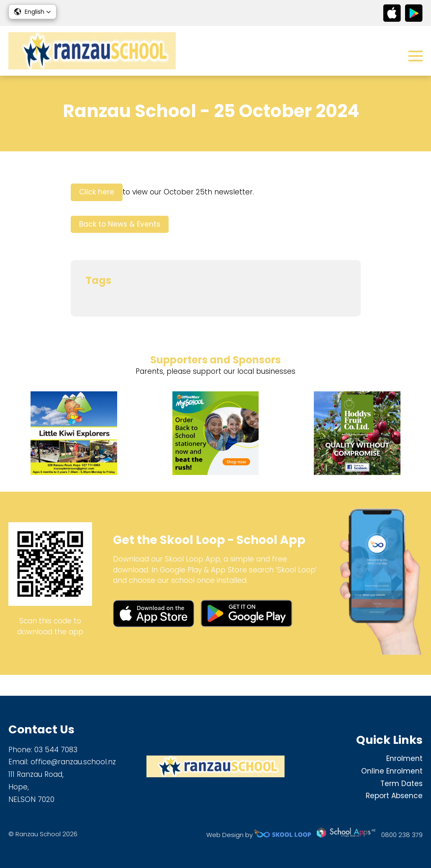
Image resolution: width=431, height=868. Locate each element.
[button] (32, 12)
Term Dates (401, 784)
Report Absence (394, 796)
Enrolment (404, 758)
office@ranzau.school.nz (73, 762)
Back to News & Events (120, 245)
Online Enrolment (392, 771)
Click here (97, 213)
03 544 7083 (56, 750)
